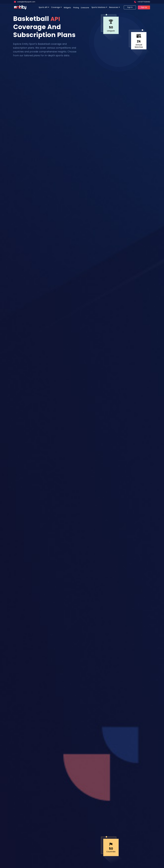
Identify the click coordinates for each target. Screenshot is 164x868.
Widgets (68, 8)
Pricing (76, 8)
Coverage (56, 7)
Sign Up (144, 7)
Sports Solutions (98, 7)
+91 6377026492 (144, 2)
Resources (114, 7)
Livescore (85, 8)
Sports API (43, 7)
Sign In (130, 7)
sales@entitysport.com (26, 2)
